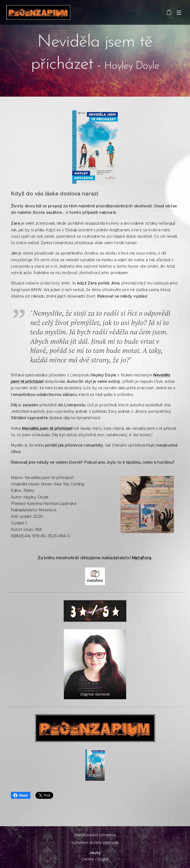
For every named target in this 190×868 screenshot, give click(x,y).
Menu (179, 13)
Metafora (142, 557)
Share (21, 795)
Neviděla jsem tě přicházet (47, 428)
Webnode (111, 843)
